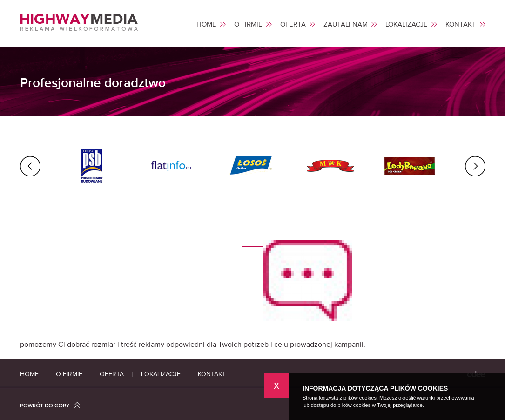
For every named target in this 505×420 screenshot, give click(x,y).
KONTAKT (461, 25)
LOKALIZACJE (407, 25)
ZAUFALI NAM (346, 25)
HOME (206, 25)
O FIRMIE (248, 25)
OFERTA (293, 25)
